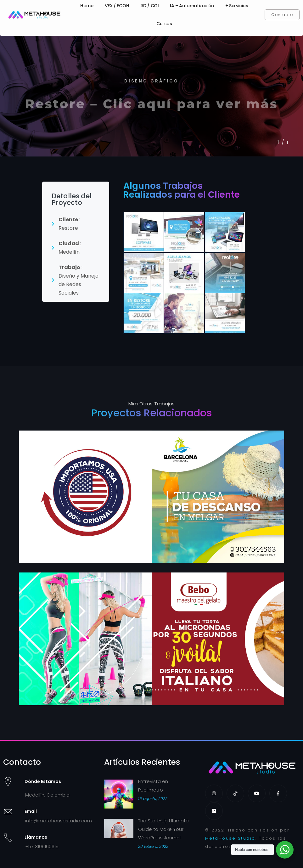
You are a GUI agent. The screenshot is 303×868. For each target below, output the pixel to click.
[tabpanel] (151, 94)
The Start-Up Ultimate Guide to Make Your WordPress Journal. (163, 829)
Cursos (164, 24)
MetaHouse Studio (230, 838)
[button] (282, 15)
